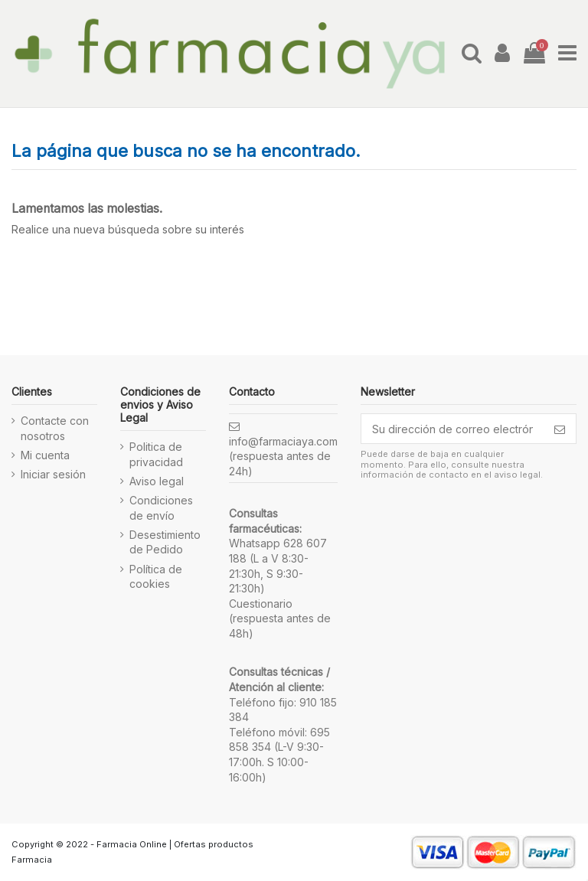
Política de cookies (156, 577)
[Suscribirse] (560, 429)
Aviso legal (157, 481)
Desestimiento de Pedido (165, 542)
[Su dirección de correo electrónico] (452, 429)
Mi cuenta (45, 455)
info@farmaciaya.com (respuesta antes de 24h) (283, 456)
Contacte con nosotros (55, 428)
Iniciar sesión (53, 474)
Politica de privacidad (156, 454)
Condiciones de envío (161, 508)
